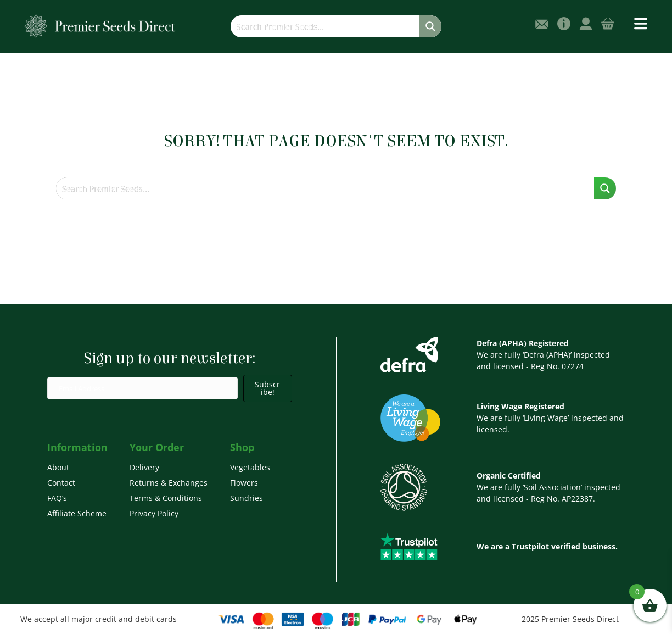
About (58, 467)
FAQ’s (57, 498)
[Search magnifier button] (430, 26)
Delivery (144, 467)
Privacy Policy (154, 513)
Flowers (244, 483)
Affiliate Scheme (77, 513)
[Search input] (326, 26)
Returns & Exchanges (169, 483)
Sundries (247, 498)
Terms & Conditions (166, 498)
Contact (61, 483)
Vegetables (250, 467)
